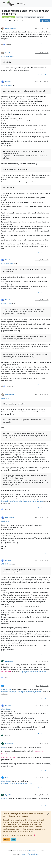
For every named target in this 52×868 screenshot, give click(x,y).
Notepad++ (33, 851)
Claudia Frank (10, 518)
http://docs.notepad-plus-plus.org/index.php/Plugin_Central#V (22, 692)
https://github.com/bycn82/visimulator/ (33, 672)
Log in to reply (45, 21)
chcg (7, 686)
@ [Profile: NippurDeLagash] (8, 56)
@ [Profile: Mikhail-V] (5, 398)
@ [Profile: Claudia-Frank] (7, 85)
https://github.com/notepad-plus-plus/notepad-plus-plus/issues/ (22, 501)
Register (7, 840)
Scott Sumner (10, 53)
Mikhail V (8, 82)
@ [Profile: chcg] (4, 747)
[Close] (48, 814)
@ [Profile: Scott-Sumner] (7, 304)
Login (13, 840)
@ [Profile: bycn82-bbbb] (6, 689)
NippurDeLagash (11, 28)
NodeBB (24, 854)
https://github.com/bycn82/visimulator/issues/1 (17, 783)
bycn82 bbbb (9, 661)
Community (21, 3)
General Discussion (9, 17)
